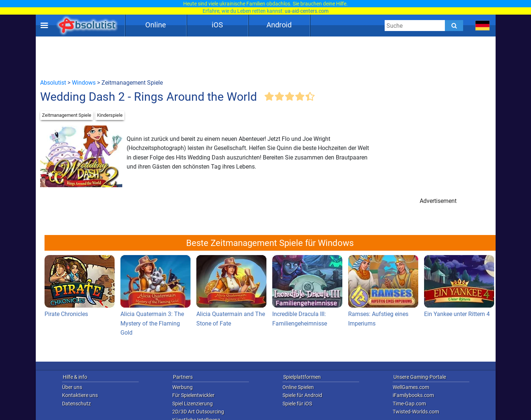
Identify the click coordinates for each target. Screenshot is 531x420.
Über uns (72, 387)
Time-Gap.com (409, 404)
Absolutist (53, 83)
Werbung (182, 387)
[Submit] (454, 26)
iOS (217, 25)
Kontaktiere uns (80, 395)
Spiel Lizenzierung (193, 404)
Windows (84, 83)
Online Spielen (298, 387)
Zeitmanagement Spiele (67, 115)
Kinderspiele (110, 115)
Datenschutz (76, 404)
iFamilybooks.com (413, 395)
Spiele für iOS (297, 404)
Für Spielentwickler (193, 395)
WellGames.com (411, 387)
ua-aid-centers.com (307, 11)
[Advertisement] (266, 57)
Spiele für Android (302, 395)
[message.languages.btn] (482, 26)
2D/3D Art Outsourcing (198, 412)
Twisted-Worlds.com (416, 412)
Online (156, 25)
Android (279, 25)
